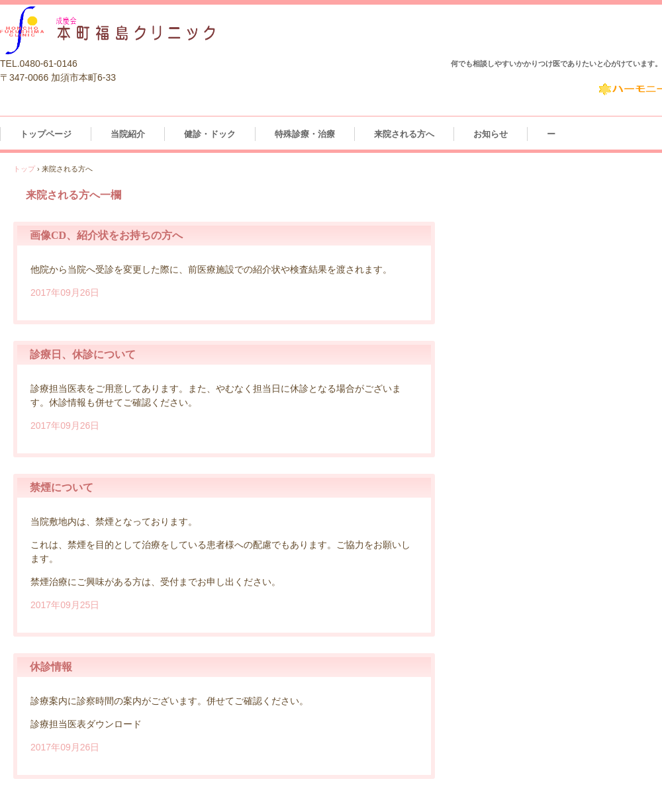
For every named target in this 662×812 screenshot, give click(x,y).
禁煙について (62, 487)
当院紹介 (128, 134)
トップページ (46, 134)
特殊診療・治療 (305, 134)
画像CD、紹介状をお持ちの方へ (106, 235)
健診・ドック (210, 134)
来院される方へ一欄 (73, 195)
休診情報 (51, 667)
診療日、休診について (83, 354)
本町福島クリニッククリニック (157, 29)
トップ (24, 169)
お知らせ (491, 134)
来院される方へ (404, 134)
